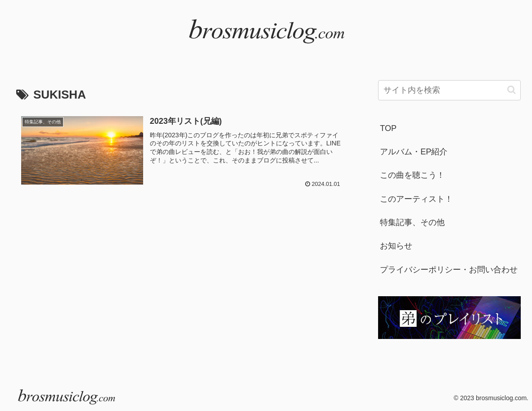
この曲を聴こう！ (412, 175)
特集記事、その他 (412, 222)
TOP (388, 128)
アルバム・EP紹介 (414, 152)
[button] (512, 90)
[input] (449, 90)
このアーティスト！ (416, 199)
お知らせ (396, 246)
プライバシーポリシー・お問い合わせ (449, 270)
